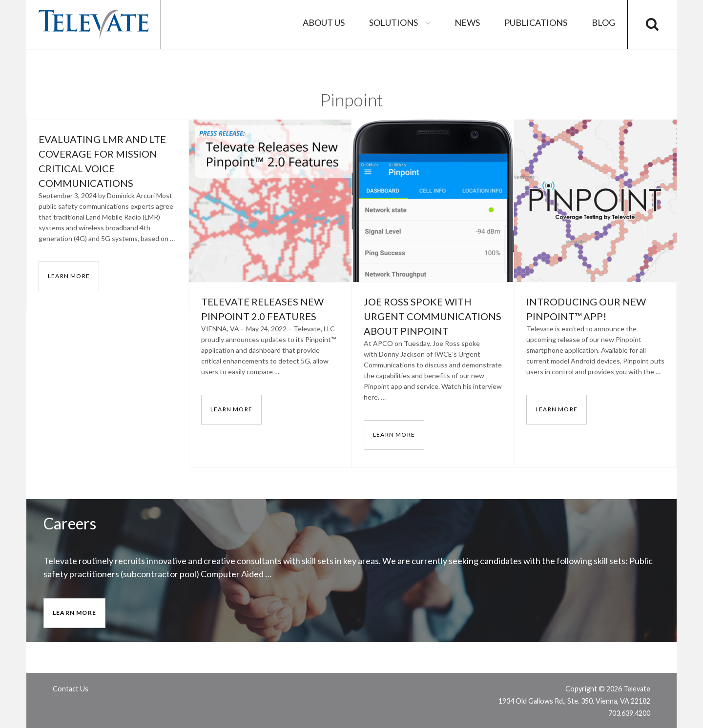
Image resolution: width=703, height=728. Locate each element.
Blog (603, 22)
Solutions (401, 22)
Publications (536, 22)
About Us (324, 22)
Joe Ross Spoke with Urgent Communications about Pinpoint (433, 316)
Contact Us (71, 689)
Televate (93, 24)
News (467, 22)
